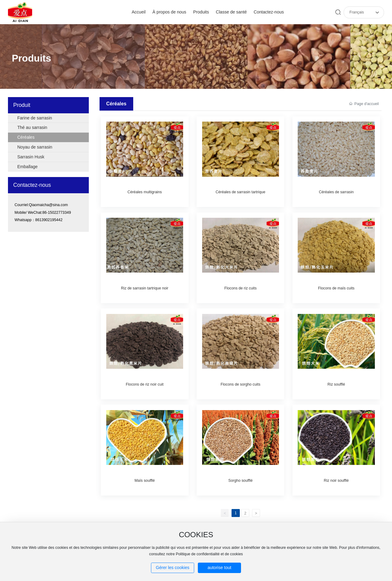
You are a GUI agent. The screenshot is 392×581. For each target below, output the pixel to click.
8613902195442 (49, 220)
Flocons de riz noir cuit (145, 384)
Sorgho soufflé (241, 481)
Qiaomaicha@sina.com (48, 205)
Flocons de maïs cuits (336, 288)
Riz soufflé (336, 384)
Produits (31, 58)
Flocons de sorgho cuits (240, 384)
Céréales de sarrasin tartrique (240, 192)
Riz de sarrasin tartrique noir (145, 288)
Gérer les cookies (173, 568)
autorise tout (219, 568)
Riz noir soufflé (336, 481)
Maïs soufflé (145, 481)
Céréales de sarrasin (336, 192)
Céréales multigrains (145, 192)
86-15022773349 (57, 213)
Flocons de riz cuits (240, 288)
